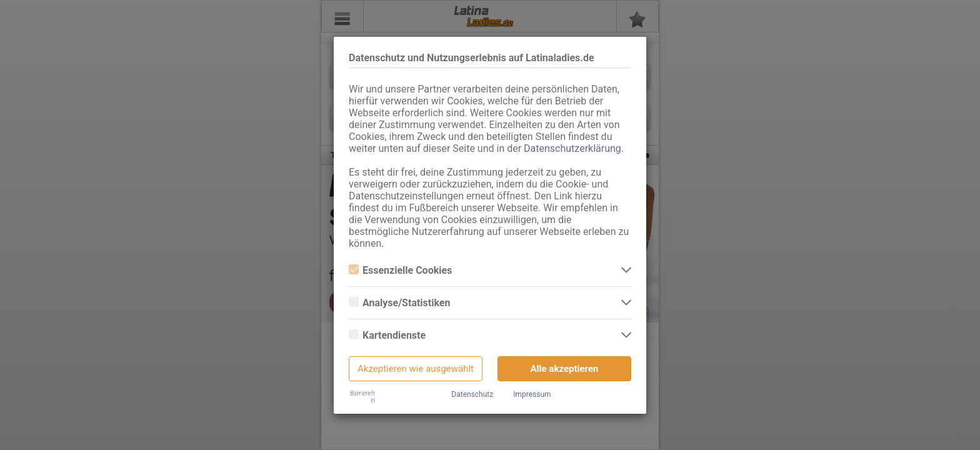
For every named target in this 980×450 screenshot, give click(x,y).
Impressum (532, 394)
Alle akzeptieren (565, 369)
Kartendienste (387, 335)
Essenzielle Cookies (400, 270)
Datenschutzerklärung (572, 148)
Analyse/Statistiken (399, 303)
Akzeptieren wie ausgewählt (416, 369)
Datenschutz (472, 394)
